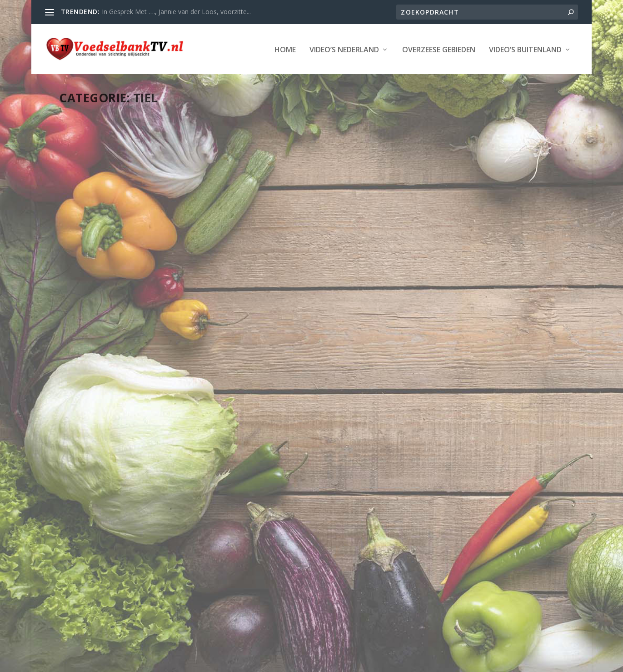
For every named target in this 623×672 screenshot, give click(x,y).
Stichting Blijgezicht (142, 662)
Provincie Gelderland (95, 283)
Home (62, 78)
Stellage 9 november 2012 (290, 461)
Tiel (130, 283)
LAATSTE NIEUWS (176, 273)
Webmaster (98, 273)
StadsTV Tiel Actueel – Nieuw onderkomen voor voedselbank (472, 245)
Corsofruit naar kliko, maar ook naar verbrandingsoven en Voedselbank (135, 250)
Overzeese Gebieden (216, 78)
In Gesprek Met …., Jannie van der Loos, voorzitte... (176, 12)
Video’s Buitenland (303, 78)
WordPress (268, 662)
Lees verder (94, 362)
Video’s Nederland (122, 78)
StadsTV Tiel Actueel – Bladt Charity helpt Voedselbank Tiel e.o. (135, 502)
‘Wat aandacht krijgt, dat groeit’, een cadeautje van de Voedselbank (298, 250)
